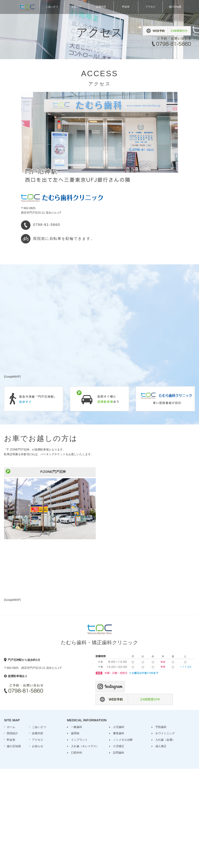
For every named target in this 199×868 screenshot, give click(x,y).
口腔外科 (77, 753)
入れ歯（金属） (165, 740)
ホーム (11, 727)
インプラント (79, 740)
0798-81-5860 (47, 225)
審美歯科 (119, 733)
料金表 (11, 740)
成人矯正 (161, 746)
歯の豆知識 (14, 746)
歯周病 (75, 733)
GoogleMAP (12, 377)
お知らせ (38, 746)
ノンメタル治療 (123, 740)
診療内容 (38, 733)
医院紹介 (12, 733)
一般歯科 (77, 727)
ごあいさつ (39, 727)
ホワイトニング (165, 733)
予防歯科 (161, 727)
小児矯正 (119, 746)
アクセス (38, 740)
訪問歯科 (119, 753)
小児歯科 (119, 727)
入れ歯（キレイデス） (85, 746)
